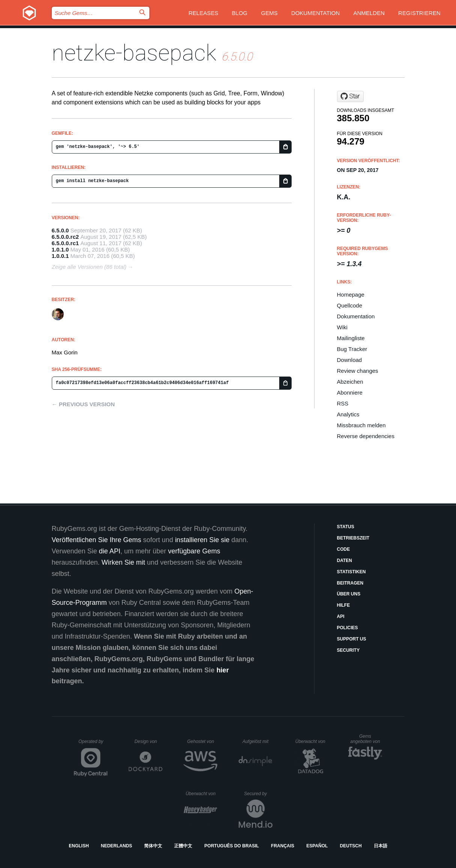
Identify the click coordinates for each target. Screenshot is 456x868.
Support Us (352, 639)
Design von (148, 741)
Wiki (342, 327)
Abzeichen (350, 382)
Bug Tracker (352, 349)
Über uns (349, 594)
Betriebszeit (353, 538)
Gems (269, 13)
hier (223, 670)
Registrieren (419, 13)
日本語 (381, 846)
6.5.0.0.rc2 (65, 237)
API (341, 616)
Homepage (351, 295)
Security (348, 650)
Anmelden (369, 13)
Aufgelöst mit (257, 741)
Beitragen (350, 583)
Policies (348, 628)
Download (350, 360)
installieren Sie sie (202, 540)
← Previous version (83, 404)
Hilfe (344, 605)
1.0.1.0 (60, 249)
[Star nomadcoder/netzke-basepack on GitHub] (350, 96)
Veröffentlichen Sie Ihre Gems (97, 540)
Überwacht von (311, 741)
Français (283, 846)
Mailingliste (351, 338)
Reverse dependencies (366, 436)
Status (346, 527)
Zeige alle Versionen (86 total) (89, 267)
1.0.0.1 (60, 256)
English (79, 846)
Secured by (258, 794)
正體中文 (183, 846)
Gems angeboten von (366, 739)
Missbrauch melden (361, 425)
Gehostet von (202, 741)
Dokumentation (315, 13)
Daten (345, 561)
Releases (203, 13)
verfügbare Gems (194, 551)
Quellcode (350, 305)
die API (110, 551)
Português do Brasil (232, 846)
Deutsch (351, 846)
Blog (240, 13)
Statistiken (351, 572)
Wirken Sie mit (123, 562)
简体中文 (153, 846)
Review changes (358, 371)
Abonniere (350, 393)
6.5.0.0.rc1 (65, 243)
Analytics (348, 414)
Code (344, 549)
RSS (343, 403)
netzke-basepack (134, 53)
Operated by (93, 744)
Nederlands (117, 846)
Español (317, 846)
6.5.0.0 (60, 230)
